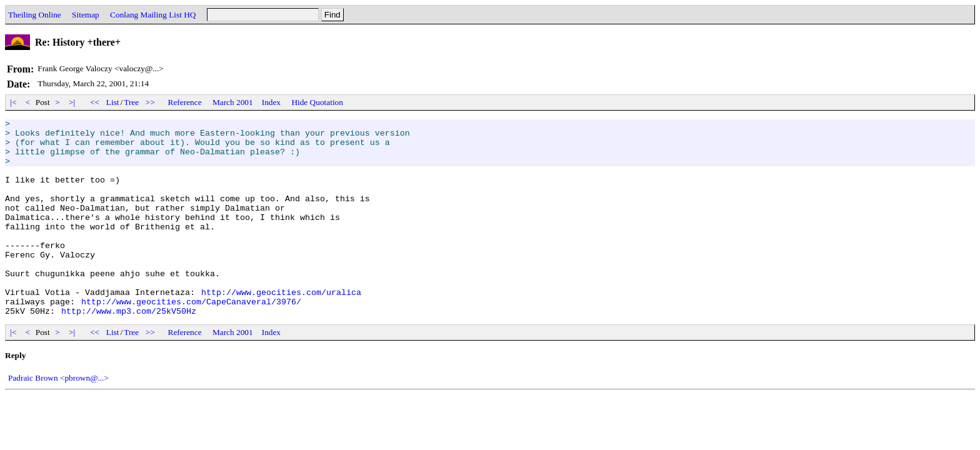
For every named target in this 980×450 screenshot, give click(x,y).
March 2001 (233, 102)
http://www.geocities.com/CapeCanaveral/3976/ (191, 339)
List (113, 102)
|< (13, 102)
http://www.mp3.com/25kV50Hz (129, 350)
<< (95, 102)
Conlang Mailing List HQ (153, 15)
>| (72, 102)
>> (151, 102)
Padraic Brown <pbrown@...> (58, 417)
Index (271, 102)
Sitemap (86, 15)
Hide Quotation (317, 102)
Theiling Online (35, 15)
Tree (131, 102)
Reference (185, 102)
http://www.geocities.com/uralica (281, 327)
